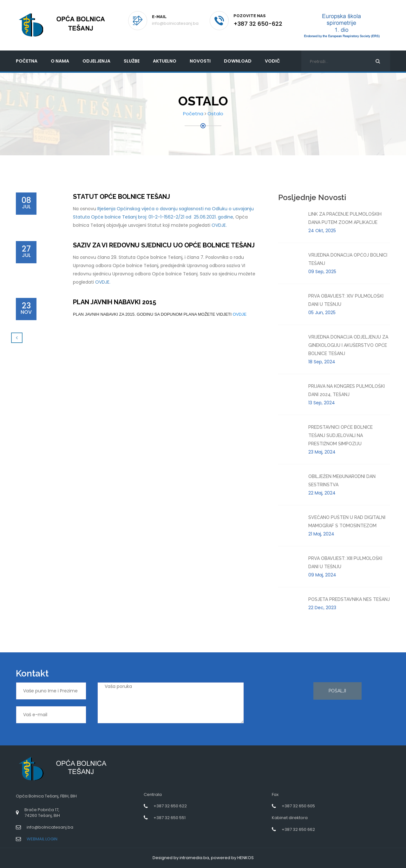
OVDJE (240, 314)
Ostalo (215, 114)
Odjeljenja (96, 61)
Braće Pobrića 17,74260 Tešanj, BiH (42, 813)
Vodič (272, 61)
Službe (132, 61)
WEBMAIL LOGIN (42, 839)
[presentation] (281, 705)
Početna (193, 114)
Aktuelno (165, 61)
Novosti (200, 61)
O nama (60, 61)
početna (27, 61)
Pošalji (337, 691)
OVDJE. (219, 225)
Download (238, 61)
